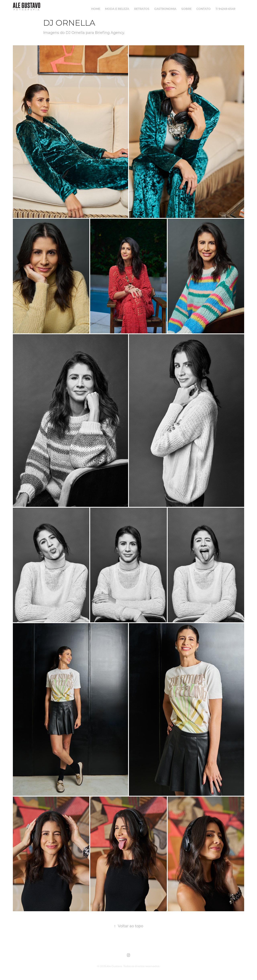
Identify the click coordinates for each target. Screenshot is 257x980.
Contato (203, 9)
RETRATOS (142, 9)
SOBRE (186, 9)
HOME (96, 9)
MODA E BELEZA (117, 9)
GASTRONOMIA (165, 9)
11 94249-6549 (225, 9)
